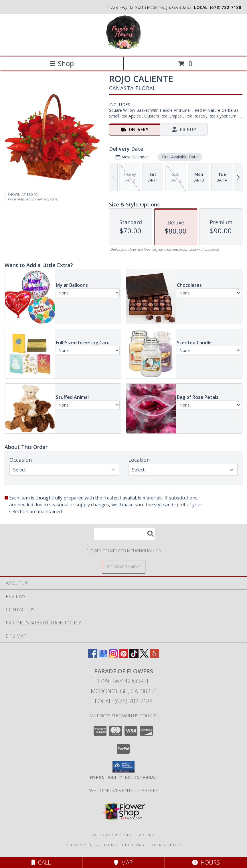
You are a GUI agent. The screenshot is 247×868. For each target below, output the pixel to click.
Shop (62, 63)
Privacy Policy (82, 845)
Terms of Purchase (125, 845)
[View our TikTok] (134, 656)
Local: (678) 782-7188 (124, 701)
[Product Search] (125, 534)
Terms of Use (167, 845)
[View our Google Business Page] (103, 656)
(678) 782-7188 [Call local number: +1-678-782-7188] (226, 7)
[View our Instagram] (113, 656)
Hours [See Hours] (206, 862)
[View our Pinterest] (124, 656)
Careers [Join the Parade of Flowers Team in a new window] (148, 790)
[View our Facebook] (93, 656)
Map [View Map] (123, 862)
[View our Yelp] (155, 656)
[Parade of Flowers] (123, 48)
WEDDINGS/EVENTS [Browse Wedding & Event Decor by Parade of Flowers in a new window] (112, 790)
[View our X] (144, 656)
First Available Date (180, 157)
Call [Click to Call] (41, 862)
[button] (123, 767)
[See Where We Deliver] (124, 567)
